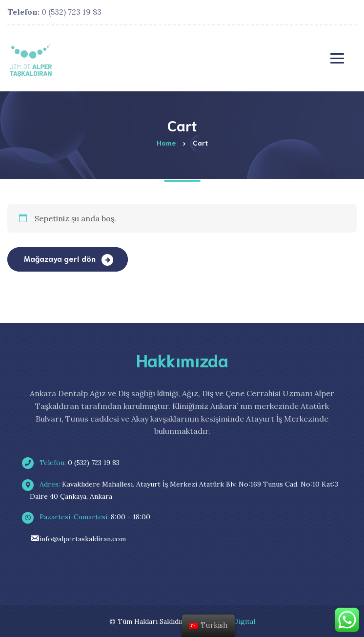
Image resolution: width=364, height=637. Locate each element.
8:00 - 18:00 (90, 517)
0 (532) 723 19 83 (54, 12)
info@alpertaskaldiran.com (78, 539)
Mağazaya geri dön (61, 258)
